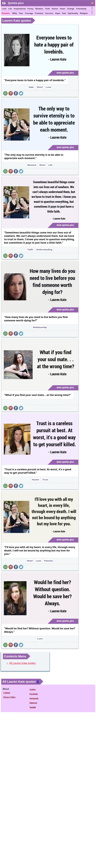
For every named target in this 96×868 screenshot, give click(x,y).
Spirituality (73, 13)
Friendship (81, 9)
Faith (30, 249)
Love (4, 9)
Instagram (34, 698)
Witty (15, 13)
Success (49, 13)
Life (10, 9)
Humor (55, 9)
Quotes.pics (16, 3)
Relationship (40, 327)
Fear (21, 13)
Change (71, 9)
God (64, 13)
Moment (32, 165)
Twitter (33, 689)
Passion (49, 561)
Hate (31, 87)
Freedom (39, 13)
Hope (58, 13)
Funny (30, 9)
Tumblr (33, 707)
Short (40, 87)
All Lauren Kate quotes (22, 663)
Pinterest (33, 703)
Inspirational (20, 9)
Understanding (44, 249)
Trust (45, 480)
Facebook (34, 694)
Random (6, 13)
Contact (7, 693)
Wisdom (39, 9)
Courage (29, 13)
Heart (63, 9)
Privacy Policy (10, 697)
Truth (47, 9)
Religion (84, 13)
